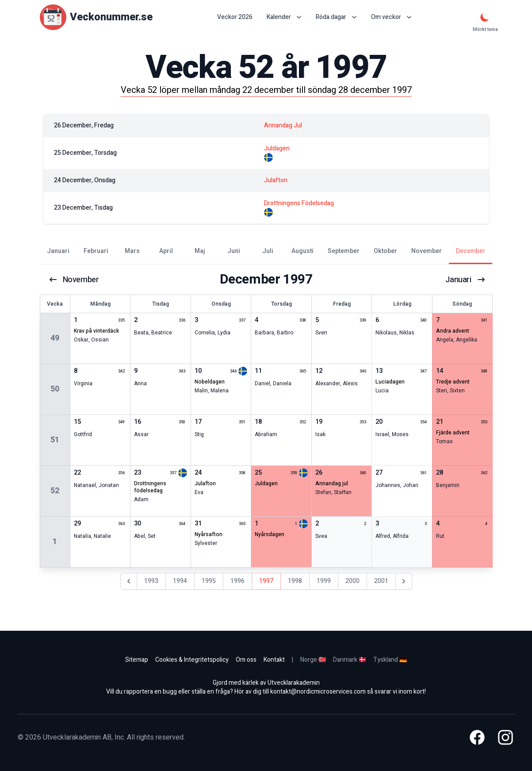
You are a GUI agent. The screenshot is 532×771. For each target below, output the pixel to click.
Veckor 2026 (235, 17)
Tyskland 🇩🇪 (390, 660)
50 (55, 389)
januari (464, 280)
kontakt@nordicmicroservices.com (318, 692)
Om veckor (391, 17)
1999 (324, 581)
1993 (151, 581)
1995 (209, 581)
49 (55, 338)
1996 (237, 581)
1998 (295, 581)
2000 (352, 581)
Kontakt (274, 660)
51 (55, 440)
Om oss (246, 660)
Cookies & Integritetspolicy (192, 660)
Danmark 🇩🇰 (350, 660)
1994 (180, 581)
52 (55, 491)
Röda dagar (336, 17)
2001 (381, 581)
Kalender (284, 17)
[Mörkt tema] (485, 17)
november (76, 280)
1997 (266, 581)
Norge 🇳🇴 (313, 660)
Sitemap (137, 660)
